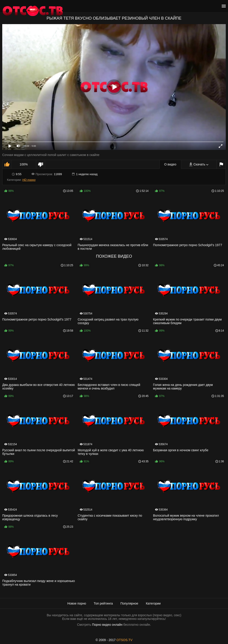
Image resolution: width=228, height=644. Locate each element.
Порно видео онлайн (107, 625)
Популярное (129, 603)
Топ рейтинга (103, 603)
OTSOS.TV (124, 640)
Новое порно (77, 603)
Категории (153, 603)
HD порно (29, 180)
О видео (170, 164)
